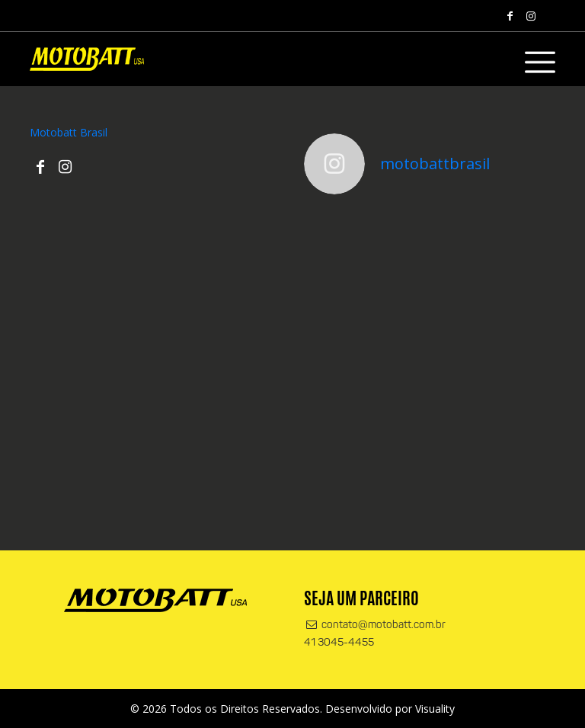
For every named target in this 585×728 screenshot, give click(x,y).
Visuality (435, 709)
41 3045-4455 (339, 643)
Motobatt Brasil (69, 132)
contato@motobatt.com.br (375, 625)
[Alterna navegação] (540, 63)
